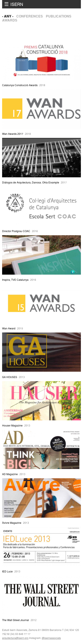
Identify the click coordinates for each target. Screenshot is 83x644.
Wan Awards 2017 (13, 134)
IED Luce (7, 571)
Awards (10, 20)
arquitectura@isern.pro (15, 638)
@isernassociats (51, 638)
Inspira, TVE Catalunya (15, 280)
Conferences (30, 16)
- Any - (8, 16)
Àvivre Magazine (12, 523)
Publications (59, 16)
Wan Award (9, 328)
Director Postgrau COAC (16, 231)
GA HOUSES (10, 377)
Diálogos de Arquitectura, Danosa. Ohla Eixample (31, 182)
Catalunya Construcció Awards (20, 85)
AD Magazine (10, 474)
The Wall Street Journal (16, 620)
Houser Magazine (12, 426)
